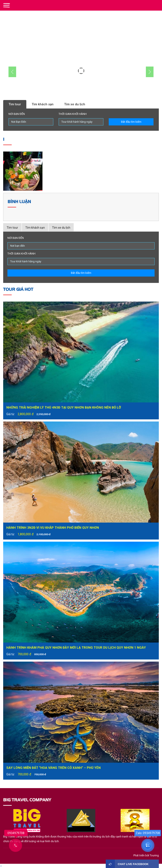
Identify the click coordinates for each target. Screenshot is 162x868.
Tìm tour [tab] (12, 228)
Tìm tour (15, 104)
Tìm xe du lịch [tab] (61, 228)
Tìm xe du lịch (75, 104)
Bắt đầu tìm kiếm (131, 122)
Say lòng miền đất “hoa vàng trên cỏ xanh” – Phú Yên (54, 768)
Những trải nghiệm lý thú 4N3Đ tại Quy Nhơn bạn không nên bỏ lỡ (64, 408)
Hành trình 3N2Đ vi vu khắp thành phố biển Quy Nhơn (53, 528)
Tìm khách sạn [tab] (35, 228)
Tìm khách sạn (43, 104)
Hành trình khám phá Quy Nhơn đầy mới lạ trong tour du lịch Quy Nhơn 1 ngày (76, 648)
